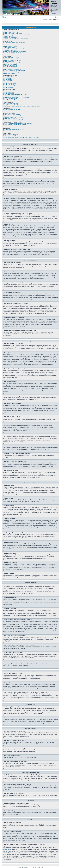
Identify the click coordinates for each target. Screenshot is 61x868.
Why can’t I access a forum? (10, 65)
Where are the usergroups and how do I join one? (15, 95)
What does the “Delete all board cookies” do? (14, 43)
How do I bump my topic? (9, 73)
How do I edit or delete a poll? (10, 64)
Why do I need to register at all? (11, 32)
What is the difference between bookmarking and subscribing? (18, 123)
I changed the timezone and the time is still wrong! (15, 49)
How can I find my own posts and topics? (13, 120)
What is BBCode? (7, 77)
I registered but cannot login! (10, 38)
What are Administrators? (9, 91)
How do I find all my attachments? (11, 131)
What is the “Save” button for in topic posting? (14, 71)
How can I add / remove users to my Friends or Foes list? (17, 111)
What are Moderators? (8, 92)
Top (4, 153)
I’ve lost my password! (8, 36)
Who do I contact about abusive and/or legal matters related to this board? (21, 137)
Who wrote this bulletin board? (10, 135)
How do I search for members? (10, 119)
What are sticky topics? (9, 85)
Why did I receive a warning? (10, 68)
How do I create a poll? (9, 62)
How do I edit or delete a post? (10, 59)
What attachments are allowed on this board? (14, 130)
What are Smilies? (7, 79)
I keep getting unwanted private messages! (13, 105)
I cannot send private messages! (11, 104)
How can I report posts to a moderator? (12, 69)
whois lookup (6, 849)
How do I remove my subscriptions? (12, 126)
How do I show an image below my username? (14, 51)
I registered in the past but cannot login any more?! (15, 39)
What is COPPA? (7, 40)
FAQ (57, 17)
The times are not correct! (9, 48)
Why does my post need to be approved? (13, 72)
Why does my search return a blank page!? (13, 117)
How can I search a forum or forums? (12, 115)
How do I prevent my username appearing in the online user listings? (20, 35)
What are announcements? (10, 83)
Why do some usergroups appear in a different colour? (16, 97)
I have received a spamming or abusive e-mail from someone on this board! (21, 106)
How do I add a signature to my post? (12, 60)
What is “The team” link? (9, 100)
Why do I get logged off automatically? (12, 34)
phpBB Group (47, 824)
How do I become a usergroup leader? (12, 96)
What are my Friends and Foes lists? (12, 110)
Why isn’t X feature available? (10, 136)
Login (4, 17)
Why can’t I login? (7, 31)
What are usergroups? (8, 93)
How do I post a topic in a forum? (11, 58)
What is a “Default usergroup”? (10, 99)
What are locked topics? (9, 86)
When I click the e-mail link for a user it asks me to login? (17, 54)
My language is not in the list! (10, 50)
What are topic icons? (8, 87)
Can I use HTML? (7, 78)
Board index (5, 24)
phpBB (25, 867)
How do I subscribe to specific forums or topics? (15, 125)
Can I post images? (8, 81)
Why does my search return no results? (13, 116)
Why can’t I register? (8, 41)
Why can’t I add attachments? (10, 67)
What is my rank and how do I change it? (13, 53)
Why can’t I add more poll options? (11, 63)
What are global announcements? (11, 82)
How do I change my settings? (10, 46)
